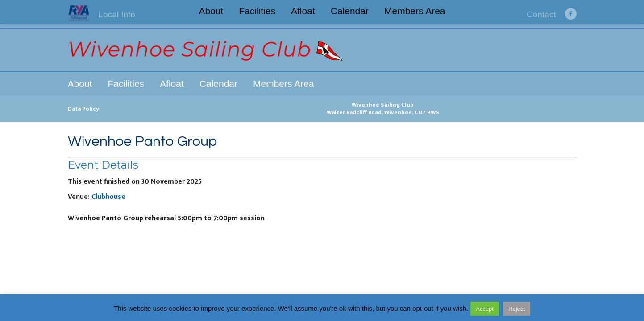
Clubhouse (108, 197)
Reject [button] (517, 309)
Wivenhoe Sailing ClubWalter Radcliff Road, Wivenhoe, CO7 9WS (383, 109)
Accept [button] (485, 309)
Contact (541, 14)
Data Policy (83, 109)
